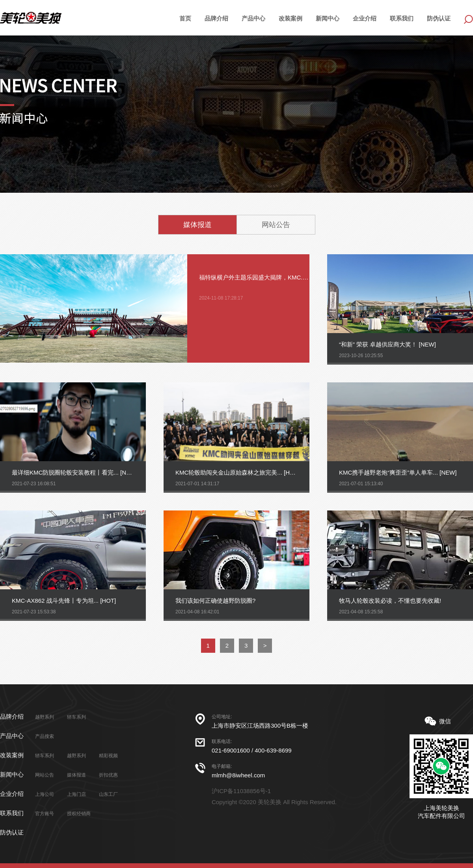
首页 (185, 18)
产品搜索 (45, 736)
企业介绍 (365, 18)
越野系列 (45, 717)
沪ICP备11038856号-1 (241, 791)
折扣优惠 (108, 775)
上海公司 (45, 794)
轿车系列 (76, 717)
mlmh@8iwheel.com (238, 775)
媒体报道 (197, 225)
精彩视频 (108, 756)
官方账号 (45, 814)
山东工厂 (108, 794)
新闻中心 (328, 18)
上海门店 (76, 794)
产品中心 (12, 736)
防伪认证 (439, 18)
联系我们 (402, 18)
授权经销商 (79, 814)
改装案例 (291, 18)
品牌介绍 (216, 18)
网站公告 (276, 225)
